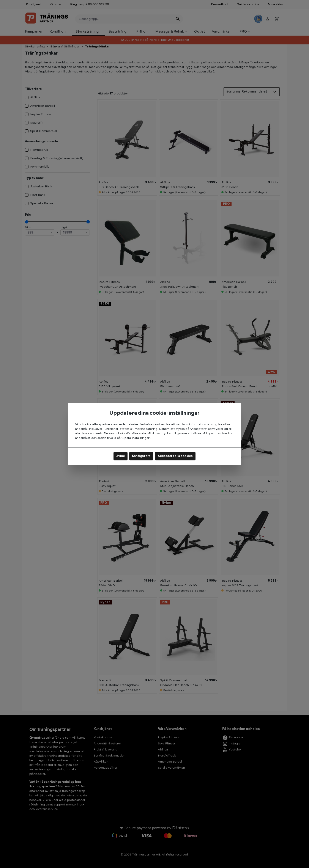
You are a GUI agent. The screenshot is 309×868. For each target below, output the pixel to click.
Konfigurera (141, 456)
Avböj (121, 456)
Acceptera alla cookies (175, 456)
